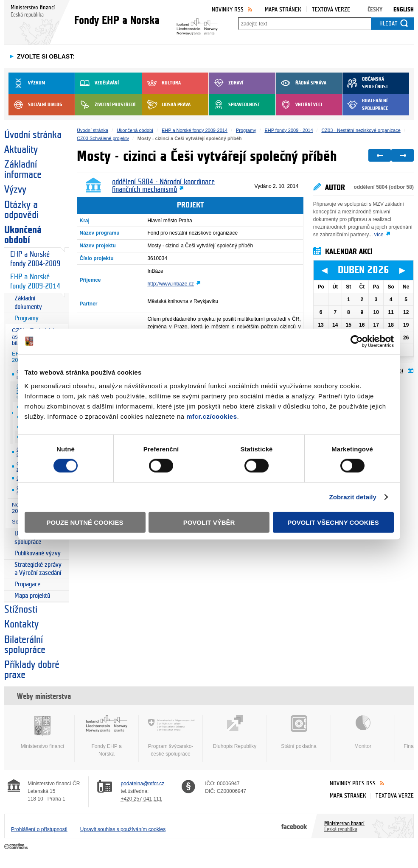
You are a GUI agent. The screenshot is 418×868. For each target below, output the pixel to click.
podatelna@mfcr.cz (142, 784)
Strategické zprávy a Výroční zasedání (38, 569)
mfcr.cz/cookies (212, 416)
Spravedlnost (234, 105)
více (379, 235)
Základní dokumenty (28, 303)
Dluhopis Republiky (235, 732)
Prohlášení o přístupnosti (39, 829)
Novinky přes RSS (353, 783)
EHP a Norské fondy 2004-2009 (35, 259)
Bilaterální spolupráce (365, 105)
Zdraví (226, 83)
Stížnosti (21, 610)
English (404, 10)
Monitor (363, 732)
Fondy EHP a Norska (107, 736)
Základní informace (23, 170)
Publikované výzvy (38, 553)
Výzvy (15, 190)
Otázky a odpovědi (21, 210)
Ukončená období (23, 235)
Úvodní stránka (33, 135)
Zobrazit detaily (353, 497)
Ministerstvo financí (42, 732)
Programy (27, 318)
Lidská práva (166, 105)
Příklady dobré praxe (32, 670)
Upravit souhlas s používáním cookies (123, 829)
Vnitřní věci (299, 105)
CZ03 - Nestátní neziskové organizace (361, 130)
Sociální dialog (35, 105)
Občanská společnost (365, 83)
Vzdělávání (97, 83)
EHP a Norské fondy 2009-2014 (35, 281)
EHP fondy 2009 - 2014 (289, 130)
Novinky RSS (228, 10)
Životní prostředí (105, 105)
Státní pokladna (299, 732)
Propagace (27, 584)
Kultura (161, 83)
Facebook (294, 826)
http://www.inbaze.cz (170, 284)
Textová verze (331, 10)
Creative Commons (17, 847)
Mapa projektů (32, 596)
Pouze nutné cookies (85, 522)
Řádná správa (301, 83)
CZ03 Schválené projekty (103, 138)
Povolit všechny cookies (333, 522)
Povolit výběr (209, 522)
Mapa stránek (283, 10)
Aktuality (21, 150)
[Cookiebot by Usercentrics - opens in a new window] (357, 342)
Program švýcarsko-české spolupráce (171, 736)
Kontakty (21, 624)
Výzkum (27, 83)
